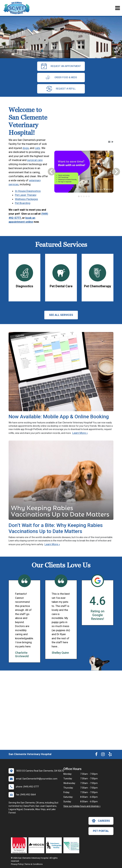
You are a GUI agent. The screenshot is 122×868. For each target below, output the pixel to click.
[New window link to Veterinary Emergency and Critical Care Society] (37, 845)
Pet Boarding (23, 203)
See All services (61, 315)
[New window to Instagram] (103, 755)
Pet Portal (101, 831)
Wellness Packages (26, 199)
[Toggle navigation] (117, 8)
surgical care (35, 160)
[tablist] (84, 196)
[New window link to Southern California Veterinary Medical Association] (72, 845)
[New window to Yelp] (110, 755)
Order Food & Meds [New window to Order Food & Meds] (61, 77)
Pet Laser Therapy (26, 195)
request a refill (61, 89)
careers (101, 821)
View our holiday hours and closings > (82, 806)
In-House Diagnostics (28, 191)
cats (38, 148)
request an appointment (61, 66)
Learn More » (80, 433)
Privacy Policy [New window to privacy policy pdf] (17, 864)
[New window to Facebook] (96, 755)
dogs (26, 148)
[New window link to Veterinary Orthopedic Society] (55, 845)
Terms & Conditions (34, 864)
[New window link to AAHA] (20, 845)
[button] (109, 142)
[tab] (79, 196)
